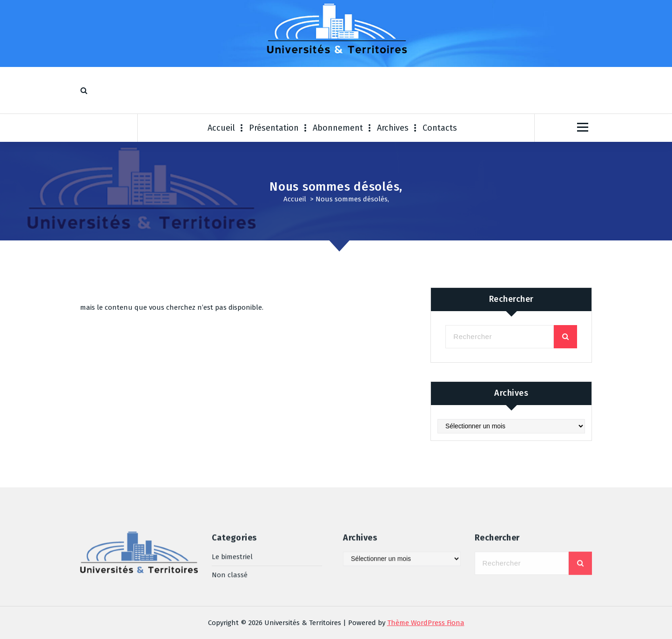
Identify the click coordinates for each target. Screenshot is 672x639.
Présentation (274, 128)
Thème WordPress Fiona (426, 623)
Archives (393, 128)
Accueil (221, 128)
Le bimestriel (232, 531)
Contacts (440, 128)
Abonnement (338, 128)
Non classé (230, 549)
